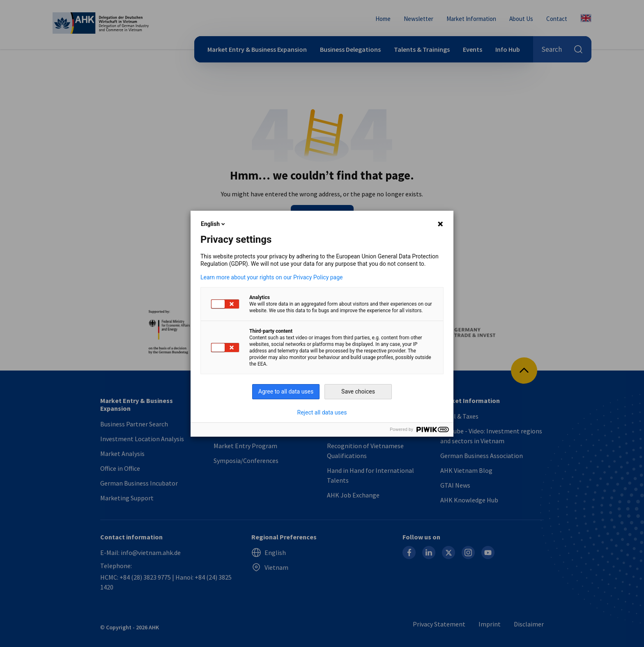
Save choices (358, 391)
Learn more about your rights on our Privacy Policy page (272, 277)
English (214, 224)
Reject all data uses (322, 412)
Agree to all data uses (286, 391)
